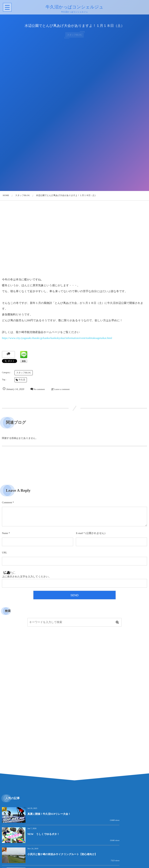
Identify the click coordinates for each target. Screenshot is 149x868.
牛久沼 (22, 380)
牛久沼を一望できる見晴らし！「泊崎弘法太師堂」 (123, 836)
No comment (39, 389)
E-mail (79, 533)
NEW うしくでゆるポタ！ (116, 814)
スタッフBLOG (24, 373)
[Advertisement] (74, 240)
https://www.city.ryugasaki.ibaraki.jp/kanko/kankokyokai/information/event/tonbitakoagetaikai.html (57, 338)
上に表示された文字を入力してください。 (26, 577)
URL (5, 552)
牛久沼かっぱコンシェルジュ (74, 7)
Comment (7, 502)
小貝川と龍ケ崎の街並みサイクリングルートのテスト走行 (51, 859)
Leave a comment (62, 389)
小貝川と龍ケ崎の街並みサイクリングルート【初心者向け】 (51, 836)
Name (5, 533)
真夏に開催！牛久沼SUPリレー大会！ (49, 814)
